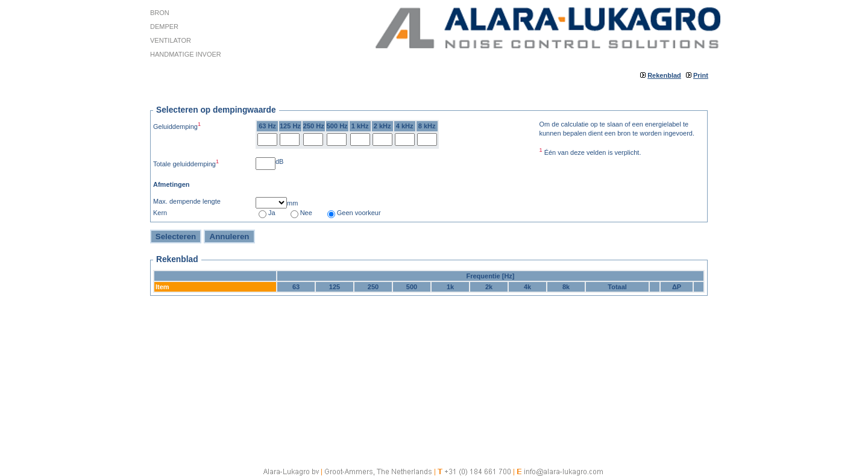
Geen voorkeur (359, 213)
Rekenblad (664, 75)
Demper (164, 27)
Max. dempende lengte (187, 201)
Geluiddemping (177, 126)
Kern (160, 213)
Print (701, 75)
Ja (272, 213)
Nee (306, 213)
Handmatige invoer (186, 54)
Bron (160, 13)
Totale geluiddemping (186, 163)
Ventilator (171, 40)
